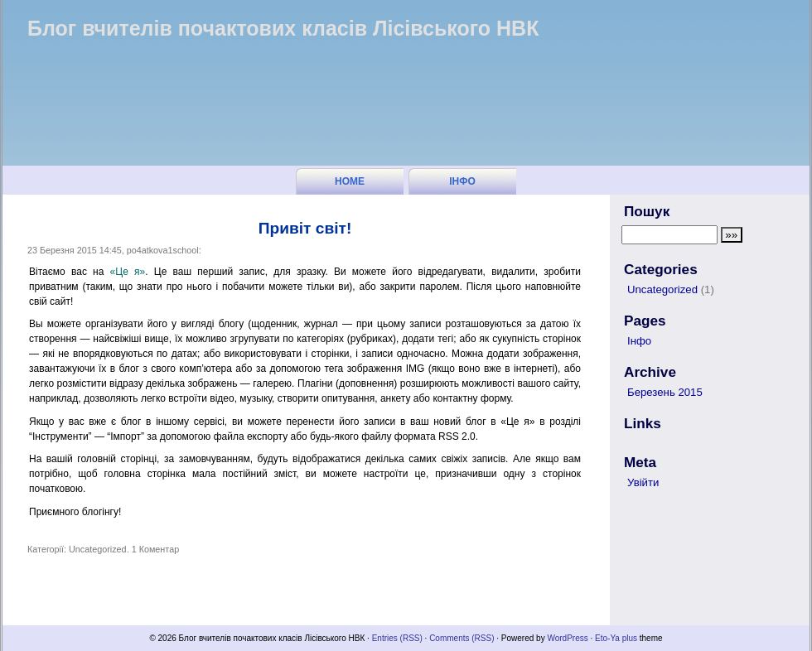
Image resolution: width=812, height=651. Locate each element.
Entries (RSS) (397, 638)
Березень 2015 (665, 392)
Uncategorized (98, 549)
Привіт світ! (305, 228)
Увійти (643, 482)
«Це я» (128, 272)
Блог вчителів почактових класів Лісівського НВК (283, 28)
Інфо (462, 181)
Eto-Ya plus (616, 638)
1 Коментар (156, 549)
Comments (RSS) (462, 638)
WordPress (567, 638)
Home (350, 181)
